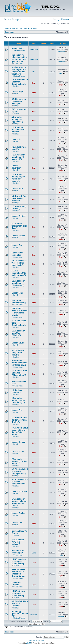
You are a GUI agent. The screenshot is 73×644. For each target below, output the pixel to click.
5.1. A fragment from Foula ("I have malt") (18, 157)
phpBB (29, 643)
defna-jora (34, 49)
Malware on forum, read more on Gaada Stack (19, 363)
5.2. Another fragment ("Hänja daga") (19, 226)
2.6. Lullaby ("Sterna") (17, 391)
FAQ (56, 20)
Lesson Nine (17, 293)
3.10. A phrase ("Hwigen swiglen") (18, 542)
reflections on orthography (18, 552)
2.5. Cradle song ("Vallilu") (19, 207)
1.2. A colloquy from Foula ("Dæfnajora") (18, 283)
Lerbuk (16, 94)
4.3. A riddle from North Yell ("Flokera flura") (19, 373)
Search (65, 20)
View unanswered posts (13, 28)
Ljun (34, 563)
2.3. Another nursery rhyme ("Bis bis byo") (18, 400)
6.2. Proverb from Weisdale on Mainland (19, 198)
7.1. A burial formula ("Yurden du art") (19, 461)
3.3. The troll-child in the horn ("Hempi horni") (20, 471)
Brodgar (16, 86)
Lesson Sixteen (18, 442)
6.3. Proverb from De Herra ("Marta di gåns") (19, 420)
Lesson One (17, 523)
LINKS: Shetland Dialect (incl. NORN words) (19, 562)
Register (17, 20)
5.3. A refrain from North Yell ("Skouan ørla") (20, 482)
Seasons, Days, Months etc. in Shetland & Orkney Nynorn (18, 573)
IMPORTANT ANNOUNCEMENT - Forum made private (20, 312)
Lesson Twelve (18, 513)
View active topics (30, 28)
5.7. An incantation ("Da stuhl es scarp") (19, 273)
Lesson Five (17, 410)
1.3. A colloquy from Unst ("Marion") (18, 333)
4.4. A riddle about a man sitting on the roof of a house (20, 431)
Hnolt (34, 83)
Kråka (34, 553)
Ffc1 (34, 72)
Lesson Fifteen (18, 236)
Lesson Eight (17, 92)
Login (8, 20)
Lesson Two (17, 245)
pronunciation (18, 48)
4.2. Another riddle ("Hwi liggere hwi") (17, 119)
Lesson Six (16, 139)
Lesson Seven (18, 343)
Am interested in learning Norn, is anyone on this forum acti (19, 71)
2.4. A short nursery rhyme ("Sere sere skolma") (18, 178)
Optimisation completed (17, 254)
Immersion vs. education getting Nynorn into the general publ (19, 58)
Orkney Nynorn (19, 555)
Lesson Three (18, 452)
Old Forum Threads (16, 584)
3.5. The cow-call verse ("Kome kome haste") (19, 263)
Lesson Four (17, 189)
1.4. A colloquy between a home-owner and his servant (19, 502)
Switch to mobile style (36, 640)
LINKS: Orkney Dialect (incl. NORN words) (18, 593)
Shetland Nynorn (19, 50)
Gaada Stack (18, 64)
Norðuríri (34, 615)
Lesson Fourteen (19, 491)
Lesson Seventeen (16, 167)
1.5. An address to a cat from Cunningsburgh (20, 82)
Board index (9, 32)
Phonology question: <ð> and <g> (20, 614)
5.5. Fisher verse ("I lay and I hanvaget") (19, 101)
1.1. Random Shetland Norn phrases (18, 130)
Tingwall (16, 114)
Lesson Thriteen (19, 216)
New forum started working (18, 302)
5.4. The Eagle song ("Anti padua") (18, 353)
